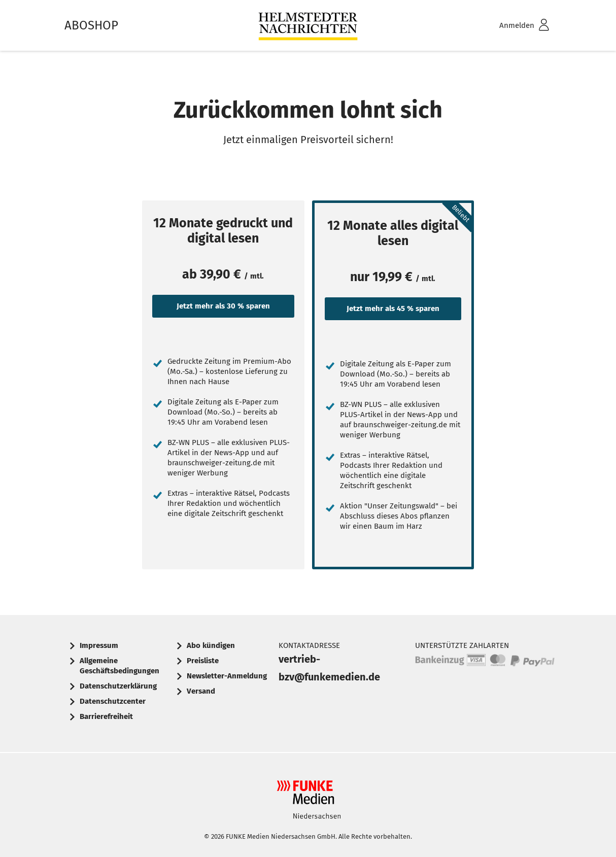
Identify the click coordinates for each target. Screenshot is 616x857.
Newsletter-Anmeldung (227, 676)
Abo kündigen (211, 645)
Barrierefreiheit (106, 716)
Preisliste (203, 661)
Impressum (99, 645)
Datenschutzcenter (113, 701)
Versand (201, 691)
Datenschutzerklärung (118, 686)
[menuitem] (511, 26)
